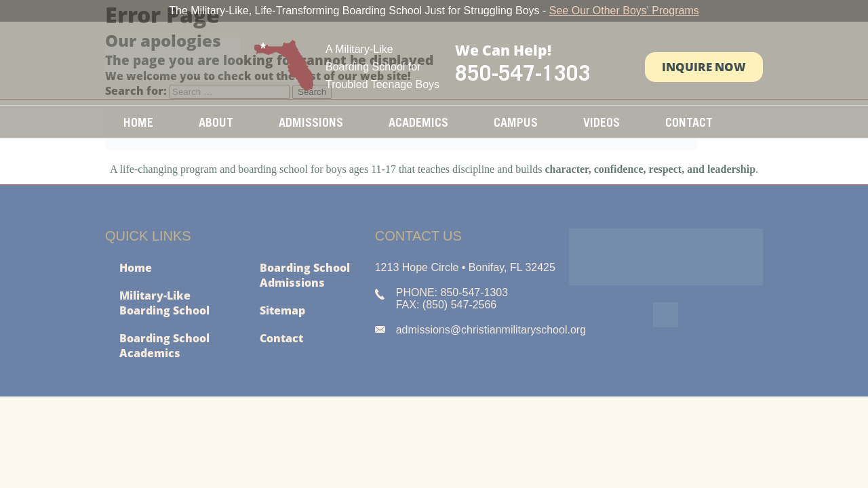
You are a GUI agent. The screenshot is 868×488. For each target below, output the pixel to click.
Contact (689, 122)
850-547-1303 (523, 73)
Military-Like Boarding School (164, 303)
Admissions (311, 122)
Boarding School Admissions (305, 275)
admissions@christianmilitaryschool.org (491, 330)
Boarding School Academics (164, 346)
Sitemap (282, 310)
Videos (601, 122)
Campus (516, 122)
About (216, 122)
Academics (418, 122)
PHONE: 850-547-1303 (452, 292)
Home (138, 122)
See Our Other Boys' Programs (624, 11)
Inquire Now (704, 67)
